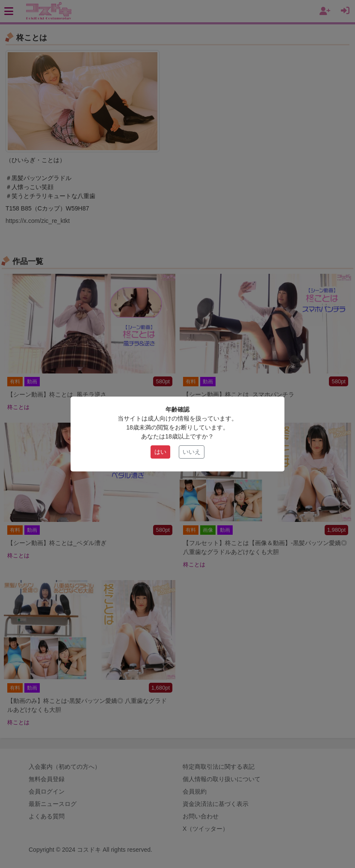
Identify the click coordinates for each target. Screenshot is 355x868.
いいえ (192, 452)
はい (160, 452)
